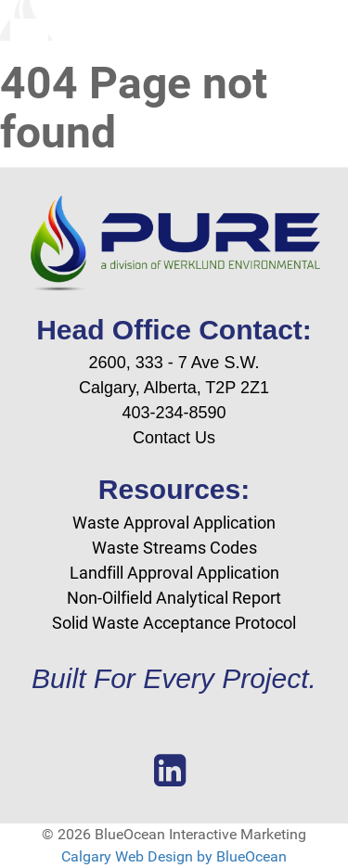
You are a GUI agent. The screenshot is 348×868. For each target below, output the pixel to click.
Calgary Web (103, 856)
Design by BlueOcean (217, 856)
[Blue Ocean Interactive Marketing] (174, 20)
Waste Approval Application (174, 523)
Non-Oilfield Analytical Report (174, 598)
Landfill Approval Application (174, 573)
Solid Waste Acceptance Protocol (174, 623)
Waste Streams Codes (174, 548)
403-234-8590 (174, 413)
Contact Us (174, 438)
